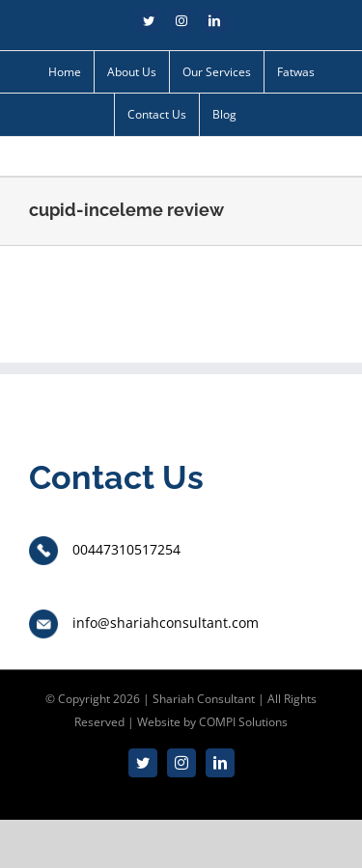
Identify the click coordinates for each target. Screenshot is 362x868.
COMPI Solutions (243, 722)
